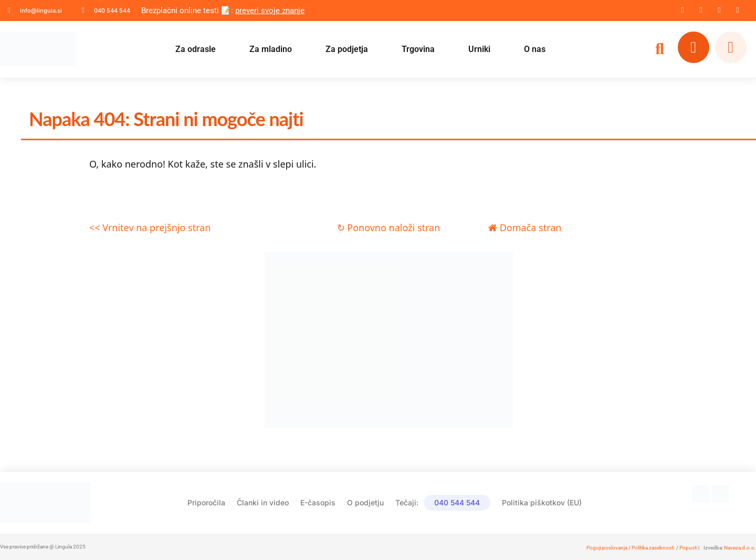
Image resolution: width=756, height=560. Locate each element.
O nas (535, 49)
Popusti (688, 548)
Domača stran (525, 227)
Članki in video (263, 502)
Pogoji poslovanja (607, 548)
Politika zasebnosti (653, 548)
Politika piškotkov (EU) (542, 502)
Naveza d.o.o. (740, 548)
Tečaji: (443, 503)
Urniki (479, 49)
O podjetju (365, 502)
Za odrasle (196, 49)
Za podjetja (347, 49)
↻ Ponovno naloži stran (389, 227)
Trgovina (418, 49)
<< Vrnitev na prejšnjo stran (150, 227)
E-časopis (318, 502)
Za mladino (271, 49)
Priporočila (206, 502)
